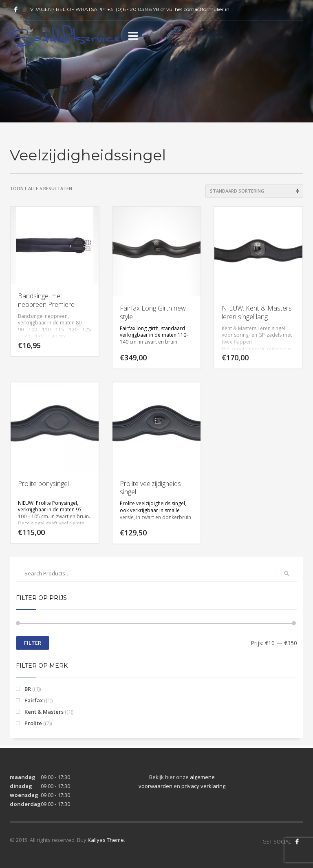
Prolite (33, 723)
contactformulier (204, 9)
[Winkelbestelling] (254, 191)
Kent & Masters (44, 712)
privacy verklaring (203, 786)
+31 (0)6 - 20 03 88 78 (133, 9)
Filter (33, 643)
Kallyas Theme (106, 840)
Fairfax (34, 700)
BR (28, 689)
